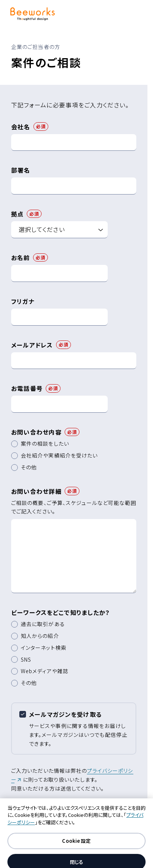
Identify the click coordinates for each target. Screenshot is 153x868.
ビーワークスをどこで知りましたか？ (61, 612)
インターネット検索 (44, 648)
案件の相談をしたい (45, 443)
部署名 (21, 170)
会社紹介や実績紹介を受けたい (59, 455)
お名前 (21, 257)
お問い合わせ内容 (36, 432)
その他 (29, 467)
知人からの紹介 (40, 636)
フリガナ (23, 301)
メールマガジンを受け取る (65, 714)
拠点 (18, 214)
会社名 (21, 127)
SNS (26, 659)
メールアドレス (32, 345)
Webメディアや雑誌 (45, 671)
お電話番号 (27, 388)
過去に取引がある (43, 624)
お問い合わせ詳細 (36, 491)
